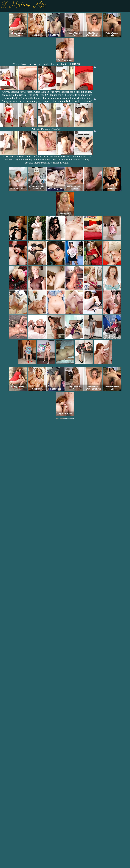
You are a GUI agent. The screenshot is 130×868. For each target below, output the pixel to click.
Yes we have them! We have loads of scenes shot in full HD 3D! (47, 64)
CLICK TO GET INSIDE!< (47, 129)
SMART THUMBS (69, 419)
